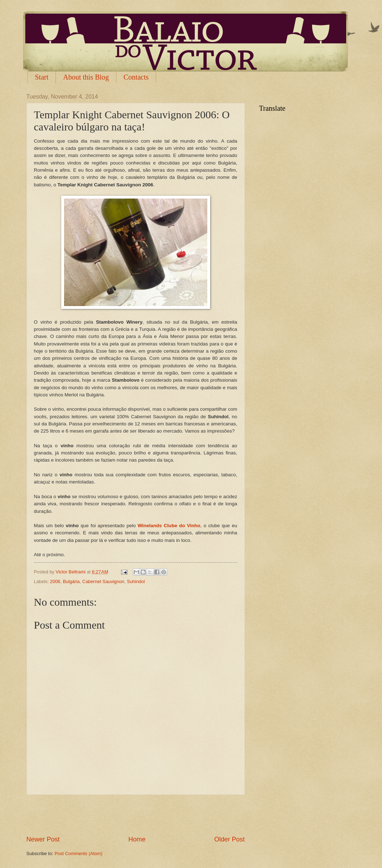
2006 (55, 581)
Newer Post (43, 839)
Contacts (136, 77)
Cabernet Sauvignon (103, 581)
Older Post (229, 839)
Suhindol (136, 581)
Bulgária (71, 581)
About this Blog (86, 77)
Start (42, 77)
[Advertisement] (136, 815)
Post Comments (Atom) (78, 853)
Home (137, 839)
